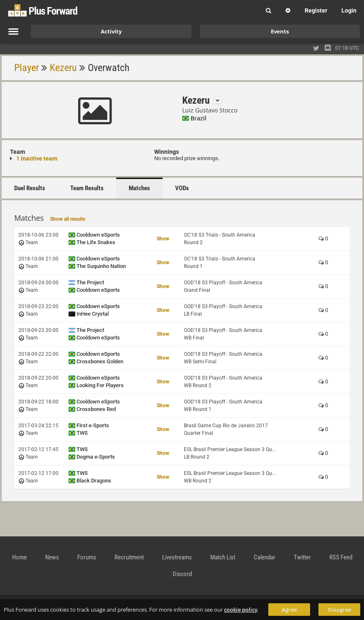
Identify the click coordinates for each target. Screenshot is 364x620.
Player (27, 68)
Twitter (302, 557)
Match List (223, 557)
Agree (289, 610)
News (52, 557)
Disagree (340, 610)
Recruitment (129, 557)
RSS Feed (341, 557)
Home (19, 557)
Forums (87, 557)
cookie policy (241, 610)
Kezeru (63, 68)
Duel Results (30, 188)
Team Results (87, 188)
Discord (182, 574)
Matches (139, 188)
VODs (182, 188)
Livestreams (177, 557)
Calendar (265, 557)
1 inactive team (37, 158)
